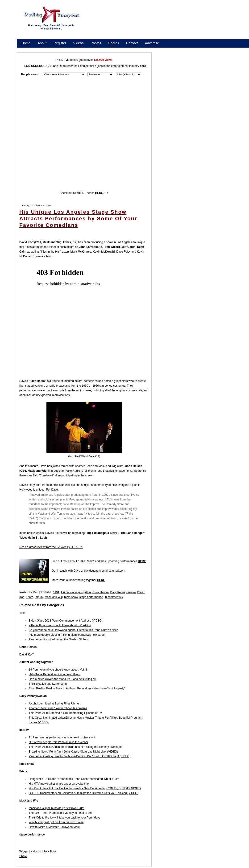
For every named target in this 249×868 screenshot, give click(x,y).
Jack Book (50, 852)
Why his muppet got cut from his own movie (56, 822)
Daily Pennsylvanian (123, 592)
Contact (132, 43)
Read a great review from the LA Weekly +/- (51, 547)
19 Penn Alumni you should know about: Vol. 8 (58, 670)
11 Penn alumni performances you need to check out (62, 737)
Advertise (152, 43)
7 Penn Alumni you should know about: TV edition (60, 625)
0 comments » (114, 597)
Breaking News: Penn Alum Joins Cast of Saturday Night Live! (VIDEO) (73, 752)
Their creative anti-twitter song (48, 684)
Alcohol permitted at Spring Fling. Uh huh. (55, 704)
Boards (114, 43)
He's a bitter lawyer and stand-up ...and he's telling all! (63, 679)
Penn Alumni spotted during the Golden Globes (58, 639)
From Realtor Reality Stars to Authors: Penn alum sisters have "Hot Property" (77, 688)
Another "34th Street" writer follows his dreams (58, 708)
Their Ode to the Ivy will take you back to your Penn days (64, 818)
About (42, 43)
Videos (79, 43)
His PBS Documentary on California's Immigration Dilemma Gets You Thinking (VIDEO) (83, 793)
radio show (71, 597)
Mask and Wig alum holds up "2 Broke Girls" (56, 808)
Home (26, 43)
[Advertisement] (102, 24)
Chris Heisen (101, 592)
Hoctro (37, 852)
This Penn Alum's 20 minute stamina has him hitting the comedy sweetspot (76, 747)
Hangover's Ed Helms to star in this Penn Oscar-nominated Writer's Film (74, 779)
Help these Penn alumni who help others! (55, 674)
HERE (142, 561)
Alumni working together (76, 592)
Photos (96, 43)
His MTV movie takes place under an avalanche (59, 784)
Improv (39, 597)
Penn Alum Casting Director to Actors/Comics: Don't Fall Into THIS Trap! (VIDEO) (80, 756)
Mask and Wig (54, 597)
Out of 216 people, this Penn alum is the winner (58, 742)
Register (60, 43)
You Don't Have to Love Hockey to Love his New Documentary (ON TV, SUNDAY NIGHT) (85, 788)
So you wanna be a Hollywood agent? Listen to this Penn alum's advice (73, 630)
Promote (43, 49)
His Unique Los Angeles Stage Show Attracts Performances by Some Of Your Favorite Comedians (78, 219)
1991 (56, 592)
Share (23, 856)
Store (25, 49)
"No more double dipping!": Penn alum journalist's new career (67, 635)
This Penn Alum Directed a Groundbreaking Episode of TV (65, 713)
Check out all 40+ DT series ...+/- (84, 193)
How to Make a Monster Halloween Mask (54, 827)
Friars (30, 597)
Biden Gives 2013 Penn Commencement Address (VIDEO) (66, 621)
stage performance (91, 597)
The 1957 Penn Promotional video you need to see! (61, 813)
